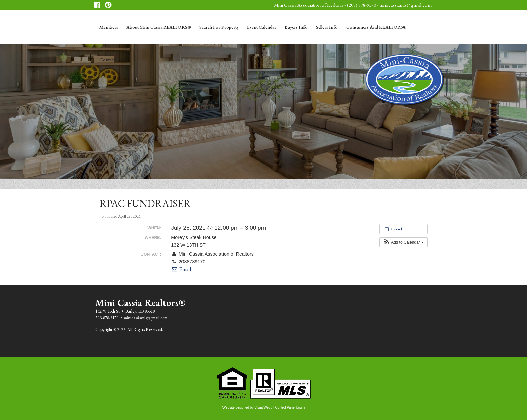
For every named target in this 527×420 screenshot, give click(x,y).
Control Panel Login (290, 407)
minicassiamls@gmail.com (406, 5)
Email (181, 269)
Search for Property (219, 27)
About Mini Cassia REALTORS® (159, 27)
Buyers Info (296, 27)
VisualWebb (263, 407)
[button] (403, 242)
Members (109, 27)
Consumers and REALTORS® (376, 27)
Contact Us (110, 60)
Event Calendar (262, 27)
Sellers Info (327, 27)
